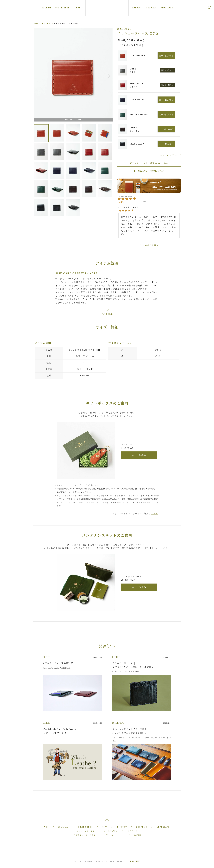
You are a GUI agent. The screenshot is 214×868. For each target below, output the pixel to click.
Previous (37, 75)
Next (109, 75)
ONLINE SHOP (62, 8)
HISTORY (136, 8)
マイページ (132, 831)
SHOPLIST (152, 8)
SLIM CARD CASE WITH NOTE (85, 350)
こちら (154, 513)
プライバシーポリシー (115, 835)
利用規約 (138, 835)
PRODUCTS (48, 23)
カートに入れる (139, 455)
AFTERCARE (167, 8)
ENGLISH (135, 861)
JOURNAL (47, 8)
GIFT (78, 8)
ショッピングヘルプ (86, 831)
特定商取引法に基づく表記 (84, 835)
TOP (107, 821)
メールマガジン (111, 831)
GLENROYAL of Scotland (107, 8)
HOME (37, 23)
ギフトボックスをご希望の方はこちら (149, 163)
